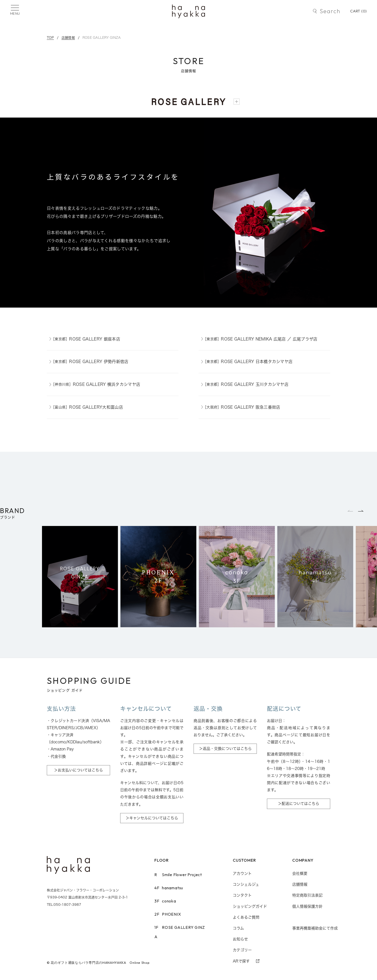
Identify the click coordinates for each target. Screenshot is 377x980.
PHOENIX (168, 914)
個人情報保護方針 (307, 906)
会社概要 (300, 873)
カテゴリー (242, 950)
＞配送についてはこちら (299, 804)
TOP (50, 37)
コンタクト (242, 895)
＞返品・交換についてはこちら (225, 749)
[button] (361, 511)
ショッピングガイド (250, 906)
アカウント (242, 873)
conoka (165, 901)
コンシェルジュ (246, 884)
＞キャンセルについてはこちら (152, 818)
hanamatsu (169, 888)
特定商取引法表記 (307, 895)
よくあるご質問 (246, 917)
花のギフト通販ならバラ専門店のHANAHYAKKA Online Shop (100, 963)
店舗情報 (68, 37)
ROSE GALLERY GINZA (102, 37)
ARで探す (241, 961)
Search (330, 11)
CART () (359, 11)
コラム (238, 928)
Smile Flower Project (178, 875)
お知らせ (240, 939)
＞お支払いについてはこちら (78, 770)
